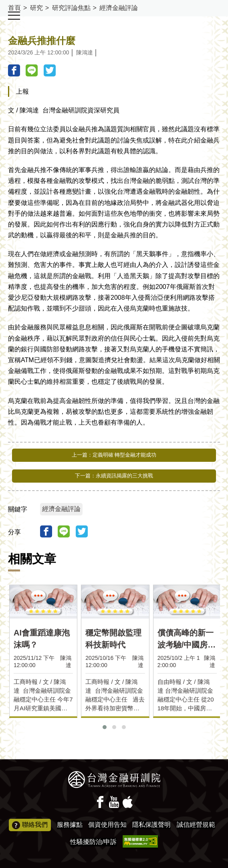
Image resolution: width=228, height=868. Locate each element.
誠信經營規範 (196, 825)
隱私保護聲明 (151, 825)
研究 (36, 8)
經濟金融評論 (119, 8)
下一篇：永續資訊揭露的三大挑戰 (114, 476)
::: (3, 3)
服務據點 (70, 825)
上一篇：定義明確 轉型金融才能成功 (114, 455)
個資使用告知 (107, 825)
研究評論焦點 (71, 8)
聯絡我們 (30, 825)
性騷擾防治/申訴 (93, 842)
